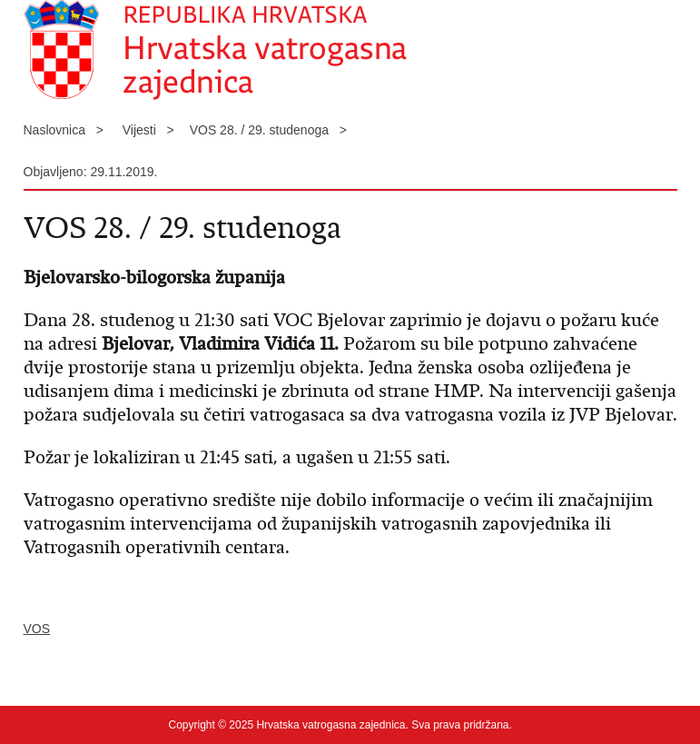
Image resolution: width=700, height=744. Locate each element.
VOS (37, 629)
